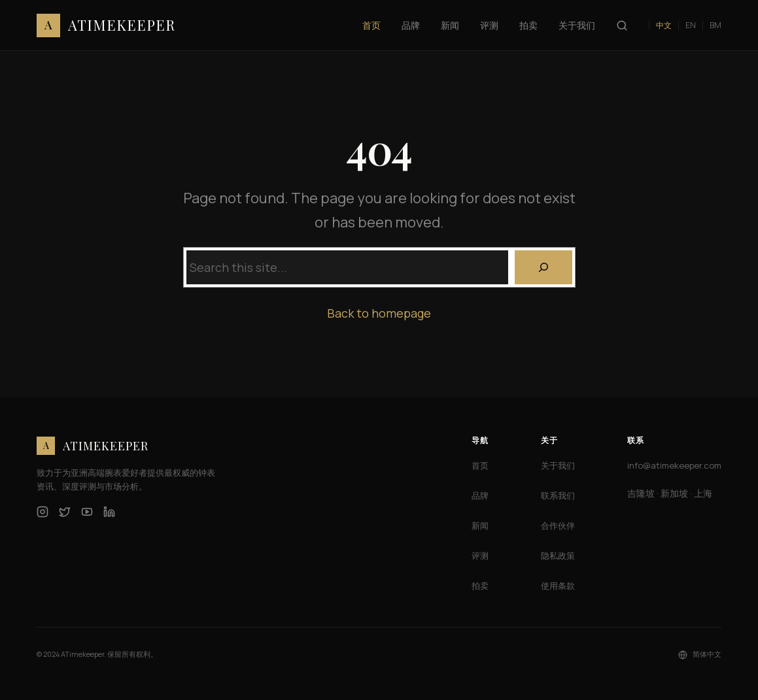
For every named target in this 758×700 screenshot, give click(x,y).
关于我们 (558, 465)
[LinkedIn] (109, 512)
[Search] (543, 267)
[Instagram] (43, 512)
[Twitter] (65, 512)
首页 (480, 465)
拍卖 (480, 586)
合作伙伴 (558, 525)
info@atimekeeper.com (674, 465)
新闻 (480, 525)
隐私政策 (558, 556)
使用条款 (558, 586)
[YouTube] (87, 512)
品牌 (480, 495)
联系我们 (558, 495)
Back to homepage (379, 313)
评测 (480, 556)
